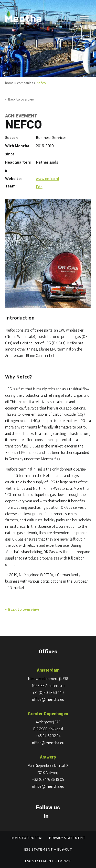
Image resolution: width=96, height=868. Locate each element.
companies (25, 83)
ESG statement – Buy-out (48, 849)
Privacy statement (67, 838)
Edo (39, 187)
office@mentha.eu (48, 699)
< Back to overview (20, 99)
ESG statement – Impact (48, 861)
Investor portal (27, 838)
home (9, 83)
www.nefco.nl (47, 178)
